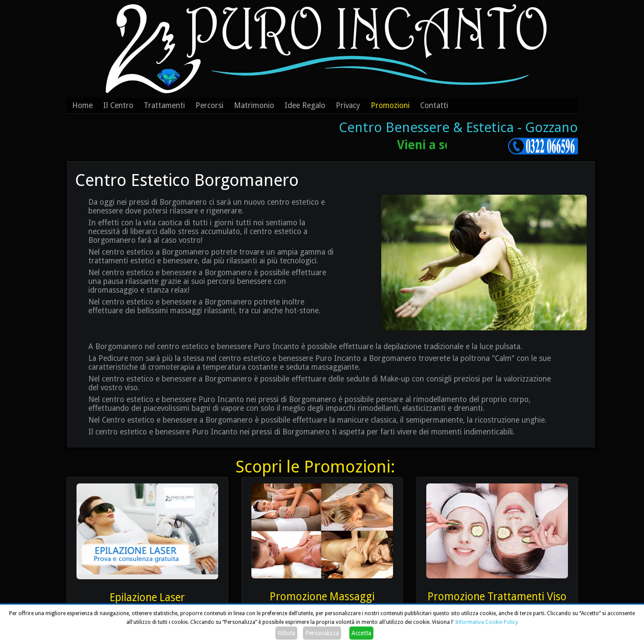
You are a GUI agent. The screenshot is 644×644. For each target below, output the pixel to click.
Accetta (361, 633)
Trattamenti (164, 105)
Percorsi (209, 105)
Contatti (434, 105)
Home (82, 105)
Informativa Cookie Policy (487, 622)
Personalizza (322, 633)
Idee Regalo (305, 105)
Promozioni (390, 105)
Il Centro (118, 105)
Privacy (348, 105)
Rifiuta (286, 633)
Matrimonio (254, 105)
